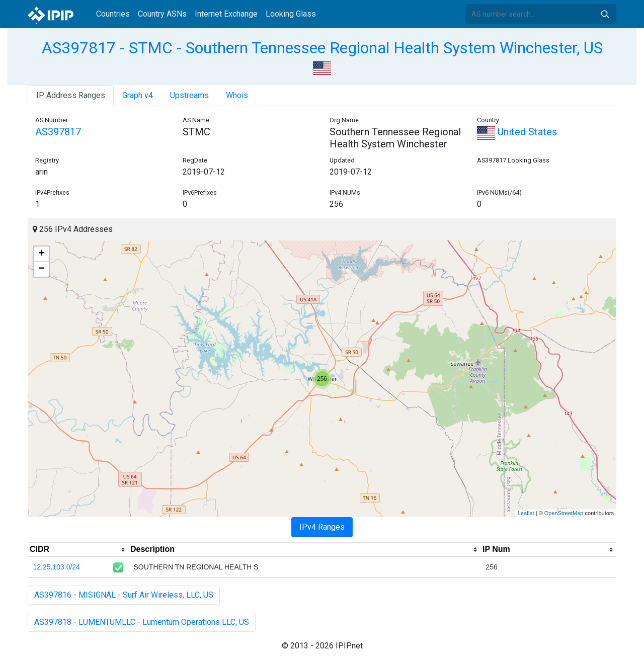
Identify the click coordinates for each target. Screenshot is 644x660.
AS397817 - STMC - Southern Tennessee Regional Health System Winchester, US (322, 48)
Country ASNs (162, 14)
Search (605, 14)
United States (517, 132)
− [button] (42, 269)
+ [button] (42, 254)
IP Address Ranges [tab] (71, 95)
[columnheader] (78, 550)
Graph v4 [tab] (138, 95)
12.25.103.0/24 (57, 567)
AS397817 (58, 132)
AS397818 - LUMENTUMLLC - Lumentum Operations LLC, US (142, 622)
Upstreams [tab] (189, 95)
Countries (113, 14)
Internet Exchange (226, 14)
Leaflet (526, 513)
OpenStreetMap (564, 513)
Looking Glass (291, 14)
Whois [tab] (237, 95)
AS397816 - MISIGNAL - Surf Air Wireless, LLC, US (124, 595)
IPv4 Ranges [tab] (322, 527)
